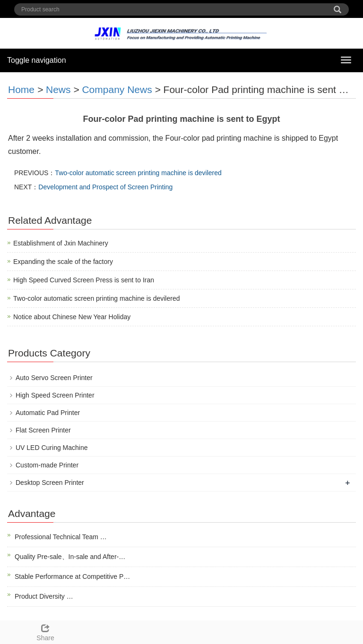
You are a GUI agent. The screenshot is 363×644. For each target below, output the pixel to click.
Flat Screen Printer (43, 430)
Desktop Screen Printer (50, 483)
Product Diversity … (44, 596)
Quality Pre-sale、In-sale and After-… (70, 557)
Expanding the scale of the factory (63, 262)
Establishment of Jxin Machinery (61, 243)
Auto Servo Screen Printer (54, 378)
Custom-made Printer (47, 465)
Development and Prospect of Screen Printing (105, 187)
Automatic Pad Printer (48, 413)
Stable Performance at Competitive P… (72, 576)
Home (21, 89)
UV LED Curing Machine (52, 448)
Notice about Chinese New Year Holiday (72, 317)
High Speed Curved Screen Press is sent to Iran (84, 280)
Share (45, 631)
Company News (117, 89)
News (58, 89)
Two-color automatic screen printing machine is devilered (138, 173)
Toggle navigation (37, 60)
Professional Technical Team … (61, 537)
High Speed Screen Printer (55, 395)
